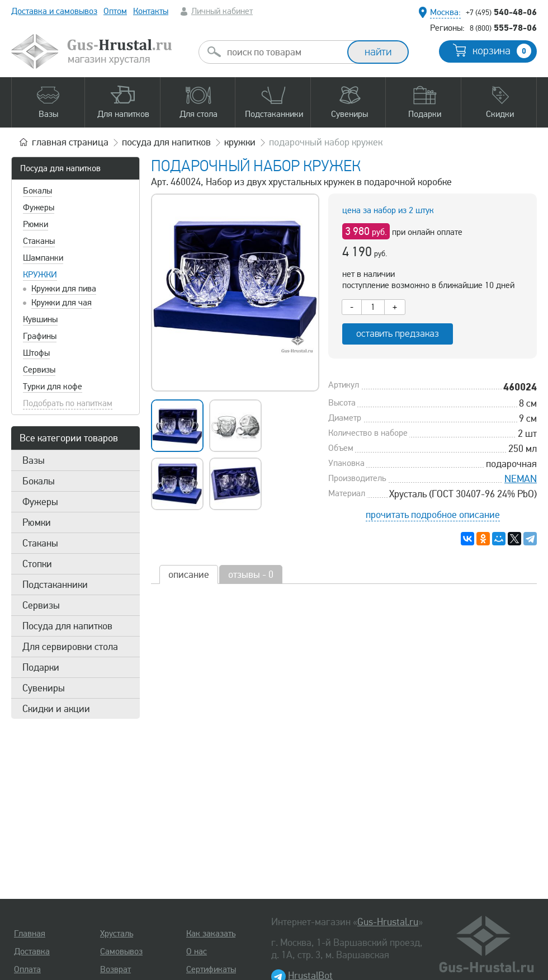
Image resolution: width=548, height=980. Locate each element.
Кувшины (40, 319)
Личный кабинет (222, 11)
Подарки (41, 667)
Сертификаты (211, 969)
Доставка (32, 951)
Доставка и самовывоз (54, 11)
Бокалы (37, 191)
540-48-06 (501, 12)
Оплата (27, 969)
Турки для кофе (53, 387)
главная (70, 142)
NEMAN (521, 479)
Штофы (36, 353)
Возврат (115, 969)
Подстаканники (55, 585)
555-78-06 (503, 27)
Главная (30, 934)
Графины (40, 336)
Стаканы (39, 241)
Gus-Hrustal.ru (388, 922)
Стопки (37, 564)
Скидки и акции (56, 709)
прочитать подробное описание (433, 515)
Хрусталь (117, 934)
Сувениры (44, 688)
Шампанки (43, 258)
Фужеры (39, 208)
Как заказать (211, 934)
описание (189, 574)
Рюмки (36, 224)
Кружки (40, 275)
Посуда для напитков (60, 168)
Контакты (151, 11)
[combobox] (283, 52)
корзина (502, 51)
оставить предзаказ (398, 334)
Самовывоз (121, 951)
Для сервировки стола (70, 647)
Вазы (34, 460)
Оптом (115, 11)
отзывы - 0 (251, 574)
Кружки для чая (62, 303)
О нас (197, 951)
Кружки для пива (64, 289)
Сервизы (39, 370)
